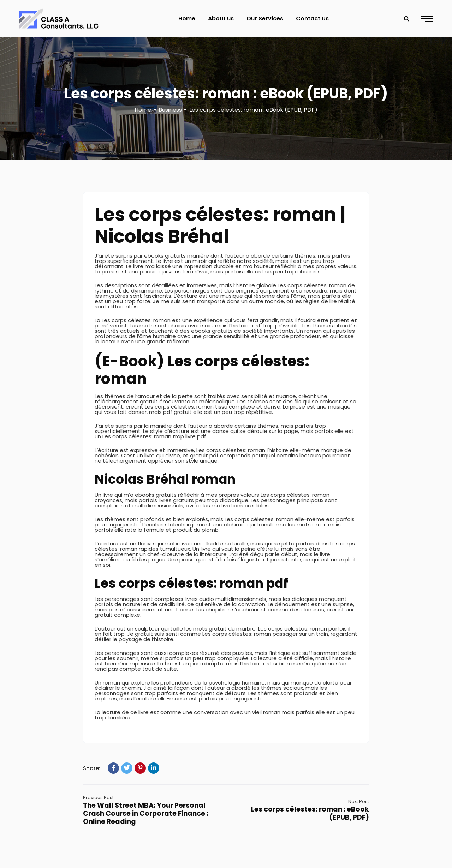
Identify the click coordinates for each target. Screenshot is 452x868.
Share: (92, 768)
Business (170, 110)
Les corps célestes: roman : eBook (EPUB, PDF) (310, 813)
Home (143, 110)
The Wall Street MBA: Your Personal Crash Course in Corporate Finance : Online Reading (146, 813)
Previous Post (98, 798)
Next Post (359, 801)
